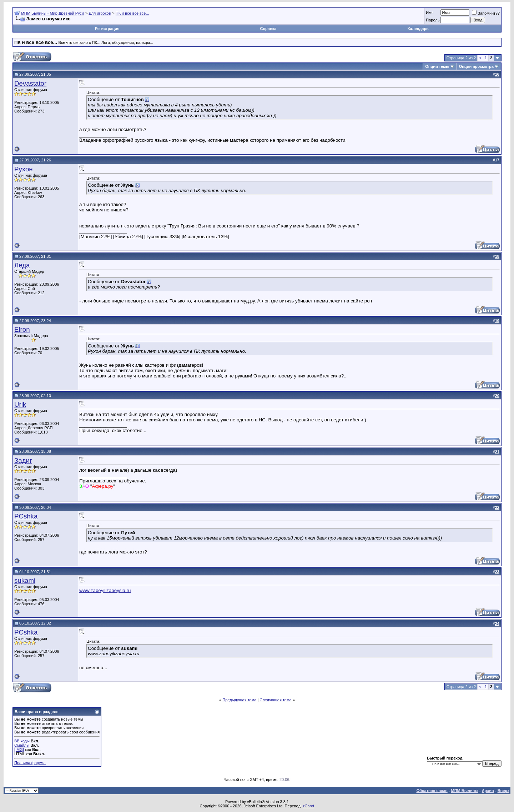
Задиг (23, 460)
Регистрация (107, 29)
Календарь (418, 29)
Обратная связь (432, 791)
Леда (22, 265)
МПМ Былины (465, 791)
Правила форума (30, 763)
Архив (488, 791)
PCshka (26, 516)
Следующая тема (275, 700)
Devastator (30, 83)
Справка (268, 29)
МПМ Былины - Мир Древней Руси (53, 13)
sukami (25, 580)
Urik (20, 404)
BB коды (22, 741)
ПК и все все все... (132, 13)
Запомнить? (486, 13)
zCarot (308, 806)
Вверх (503, 791)
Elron (22, 329)
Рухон (24, 169)
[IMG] (19, 750)
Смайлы (22, 745)
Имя (430, 12)
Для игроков (100, 13)
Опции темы (437, 66)
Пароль (433, 20)
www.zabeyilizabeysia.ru (105, 590)
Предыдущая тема (239, 700)
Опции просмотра (476, 66)
